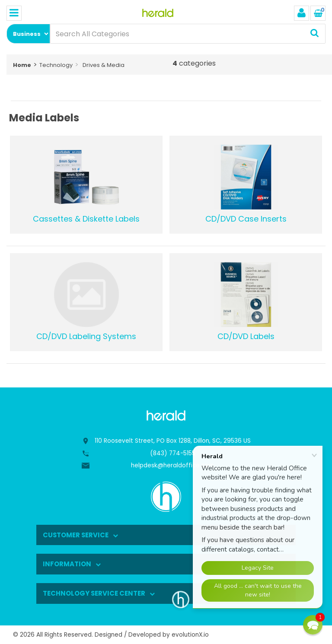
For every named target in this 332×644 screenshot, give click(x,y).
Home (22, 65)
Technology (56, 65)
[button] (313, 625)
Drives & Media (104, 65)
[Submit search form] (314, 34)
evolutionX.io (190, 635)
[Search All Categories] (188, 34)
